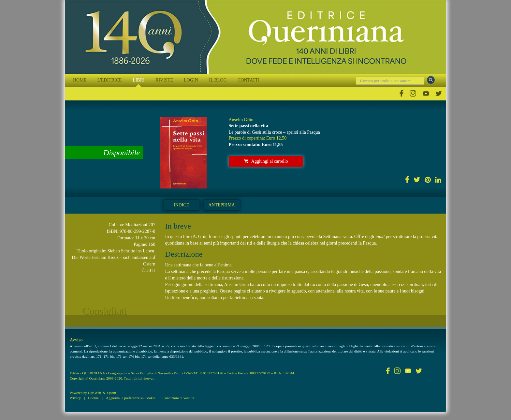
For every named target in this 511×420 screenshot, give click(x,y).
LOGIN (191, 80)
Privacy (75, 398)
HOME (80, 80)
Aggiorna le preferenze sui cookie (131, 398)
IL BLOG (218, 80)
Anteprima (222, 205)
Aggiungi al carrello (266, 161)
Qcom (112, 393)
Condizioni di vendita (178, 398)
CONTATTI (248, 80)
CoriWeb (95, 393)
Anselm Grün (241, 120)
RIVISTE (164, 80)
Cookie (93, 398)
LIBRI (139, 80)
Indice (181, 205)
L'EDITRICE (110, 80)
